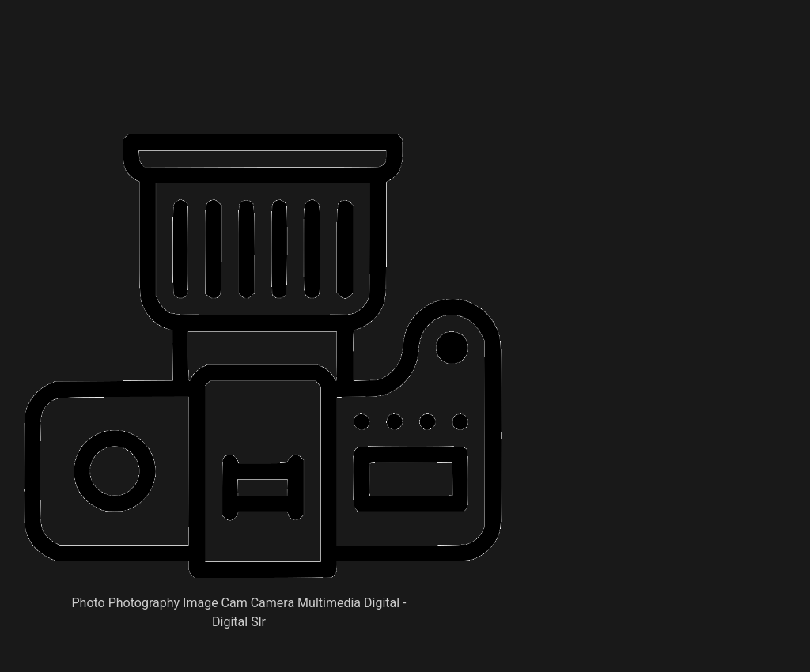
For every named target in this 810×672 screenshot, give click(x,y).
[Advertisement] (312, 95)
